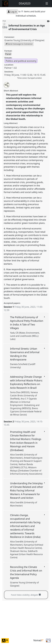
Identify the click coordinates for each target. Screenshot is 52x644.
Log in (12, 12)
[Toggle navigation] (47, 4)
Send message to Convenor (19, 44)
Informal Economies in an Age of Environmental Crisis (27, 27)
